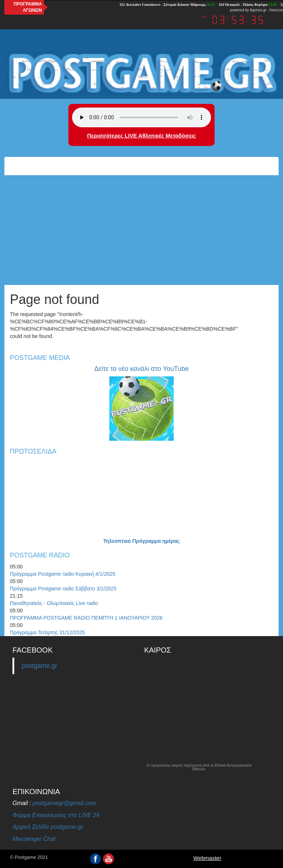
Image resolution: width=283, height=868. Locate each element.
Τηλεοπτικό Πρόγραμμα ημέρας (141, 541)
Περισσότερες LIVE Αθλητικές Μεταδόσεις (141, 136)
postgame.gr (39, 666)
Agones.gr (258, 10)
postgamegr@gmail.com (64, 803)
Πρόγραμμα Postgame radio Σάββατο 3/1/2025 (63, 589)
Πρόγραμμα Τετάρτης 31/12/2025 (47, 632)
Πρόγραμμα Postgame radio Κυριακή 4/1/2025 (63, 574)
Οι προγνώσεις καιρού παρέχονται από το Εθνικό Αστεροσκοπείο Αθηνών (199, 767)
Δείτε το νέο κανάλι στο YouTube (141, 369)
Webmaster (207, 858)
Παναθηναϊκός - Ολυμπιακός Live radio (54, 603)
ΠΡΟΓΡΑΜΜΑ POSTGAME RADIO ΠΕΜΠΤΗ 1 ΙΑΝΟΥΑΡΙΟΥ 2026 (86, 618)
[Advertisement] (141, 230)
